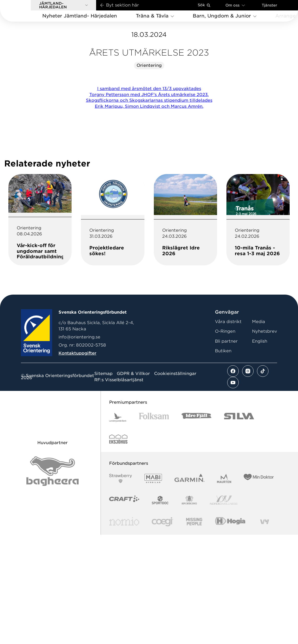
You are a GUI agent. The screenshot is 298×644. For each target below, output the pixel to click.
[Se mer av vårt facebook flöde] (233, 481)
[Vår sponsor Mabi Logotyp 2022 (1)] (153, 588)
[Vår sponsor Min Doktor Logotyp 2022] (259, 588)
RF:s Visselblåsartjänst (119, 490)
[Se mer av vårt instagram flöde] (248, 481)
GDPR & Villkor (133, 483)
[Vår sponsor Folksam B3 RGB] (154, 527)
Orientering (149, 175)
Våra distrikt (228, 431)
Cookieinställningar (175, 483)
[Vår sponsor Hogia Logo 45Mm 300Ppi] (230, 631)
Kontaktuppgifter (77, 463)
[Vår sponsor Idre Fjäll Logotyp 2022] (197, 527)
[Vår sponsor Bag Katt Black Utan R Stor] (52, 581)
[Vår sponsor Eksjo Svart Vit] (118, 549)
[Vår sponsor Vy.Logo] (265, 631)
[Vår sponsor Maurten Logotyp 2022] (224, 588)
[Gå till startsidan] (24, 11)
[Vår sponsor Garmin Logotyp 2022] (189, 588)
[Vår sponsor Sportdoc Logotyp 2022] (160, 610)
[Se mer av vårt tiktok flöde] (263, 481)
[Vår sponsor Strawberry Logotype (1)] (121, 588)
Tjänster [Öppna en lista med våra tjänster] (269, 5)
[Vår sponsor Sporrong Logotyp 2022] (189, 610)
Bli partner (226, 451)
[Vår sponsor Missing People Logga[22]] (194, 631)
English (260, 451)
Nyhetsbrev (265, 441)
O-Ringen (225, 441)
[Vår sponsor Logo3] (162, 631)
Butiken (223, 460)
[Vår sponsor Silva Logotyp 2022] (239, 527)
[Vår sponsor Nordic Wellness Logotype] (224, 610)
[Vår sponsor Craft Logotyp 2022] (124, 610)
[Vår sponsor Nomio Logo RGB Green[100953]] (124, 631)
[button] (63, 5)
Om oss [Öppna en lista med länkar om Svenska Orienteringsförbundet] (235, 5)
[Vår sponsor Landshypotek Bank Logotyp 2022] (118, 527)
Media (259, 431)
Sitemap (103, 483)
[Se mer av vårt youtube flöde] (233, 492)
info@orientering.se (79, 447)
